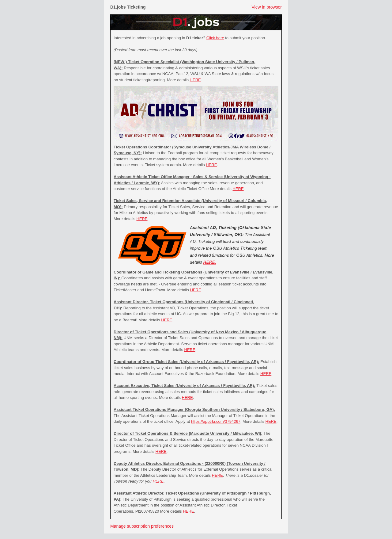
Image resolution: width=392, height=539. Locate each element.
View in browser (267, 7)
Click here (215, 38)
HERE (195, 80)
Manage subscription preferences (142, 526)
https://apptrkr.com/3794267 (216, 421)
